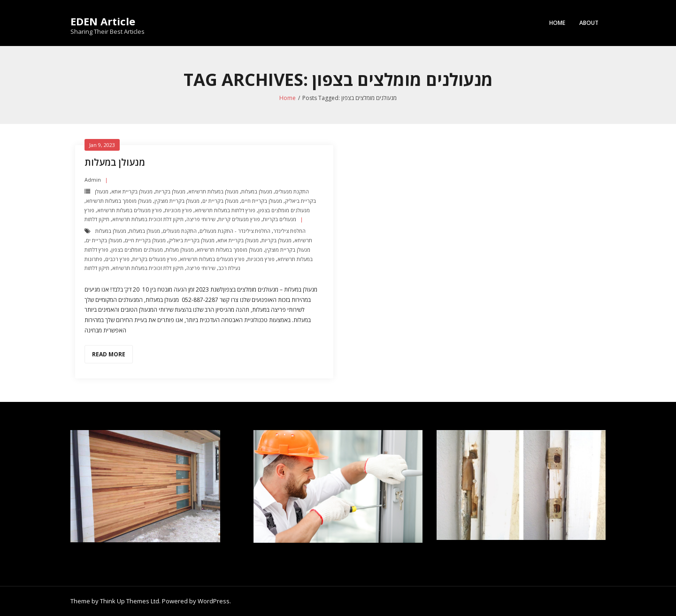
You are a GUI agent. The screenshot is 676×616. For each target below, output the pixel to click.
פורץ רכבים (117, 259)
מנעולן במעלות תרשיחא (213, 191)
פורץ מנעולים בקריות (155, 259)
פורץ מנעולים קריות (239, 219)
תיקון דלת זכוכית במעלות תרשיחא (148, 219)
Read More (109, 354)
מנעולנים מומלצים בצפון (284, 210)
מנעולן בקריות (170, 191)
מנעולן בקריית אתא (132, 191)
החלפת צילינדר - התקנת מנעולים (235, 231)
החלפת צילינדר (289, 231)
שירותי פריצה (201, 219)
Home (557, 23)
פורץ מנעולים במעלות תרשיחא (130, 210)
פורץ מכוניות (178, 210)
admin (93, 180)
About (589, 23)
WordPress (214, 601)
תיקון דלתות (97, 219)
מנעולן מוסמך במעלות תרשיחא (119, 201)
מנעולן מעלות (180, 250)
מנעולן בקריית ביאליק (192, 240)
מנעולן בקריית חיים (262, 201)
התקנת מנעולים (292, 191)
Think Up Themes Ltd (130, 601)
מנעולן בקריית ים (220, 201)
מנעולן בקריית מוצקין (177, 201)
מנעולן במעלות (115, 162)
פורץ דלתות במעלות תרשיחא (225, 210)
